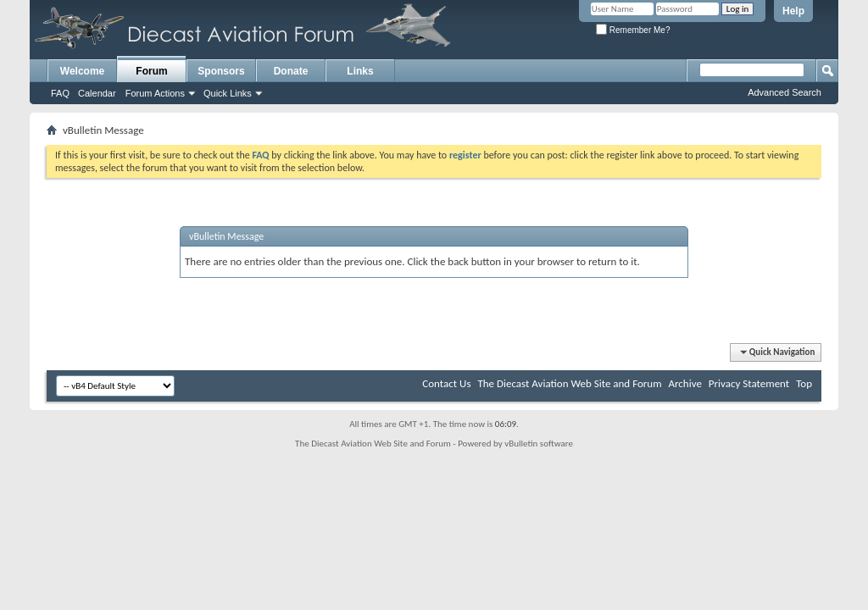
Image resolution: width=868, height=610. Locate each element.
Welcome (82, 71)
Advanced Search (785, 92)
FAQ (60, 93)
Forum (151, 71)
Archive (684, 383)
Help (793, 11)
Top (804, 383)
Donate (291, 71)
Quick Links (228, 93)
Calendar (97, 93)
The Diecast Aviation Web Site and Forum (569, 383)
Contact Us (446, 383)
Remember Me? (633, 30)
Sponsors (221, 71)
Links (360, 71)
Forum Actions (155, 93)
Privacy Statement (749, 383)
